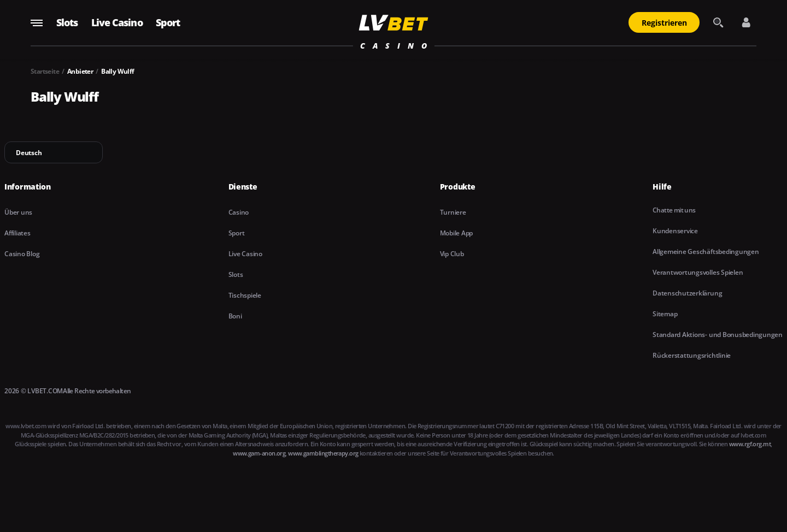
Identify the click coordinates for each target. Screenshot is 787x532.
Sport (168, 22)
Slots (67, 22)
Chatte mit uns (674, 210)
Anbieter (80, 71)
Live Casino (117, 22)
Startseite (45, 71)
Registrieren (664, 23)
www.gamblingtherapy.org (323, 453)
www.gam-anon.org (259, 453)
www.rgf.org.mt (750, 444)
